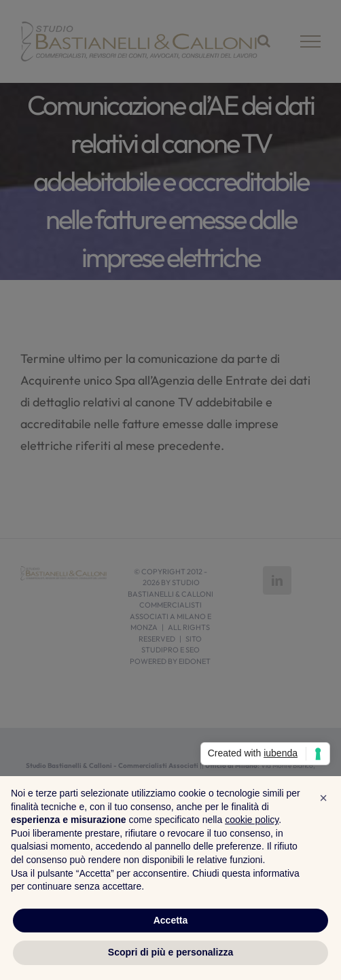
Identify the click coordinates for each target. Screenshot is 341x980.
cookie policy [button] (252, 820)
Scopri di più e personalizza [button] (170, 952)
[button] (323, 798)
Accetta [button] (171, 920)
